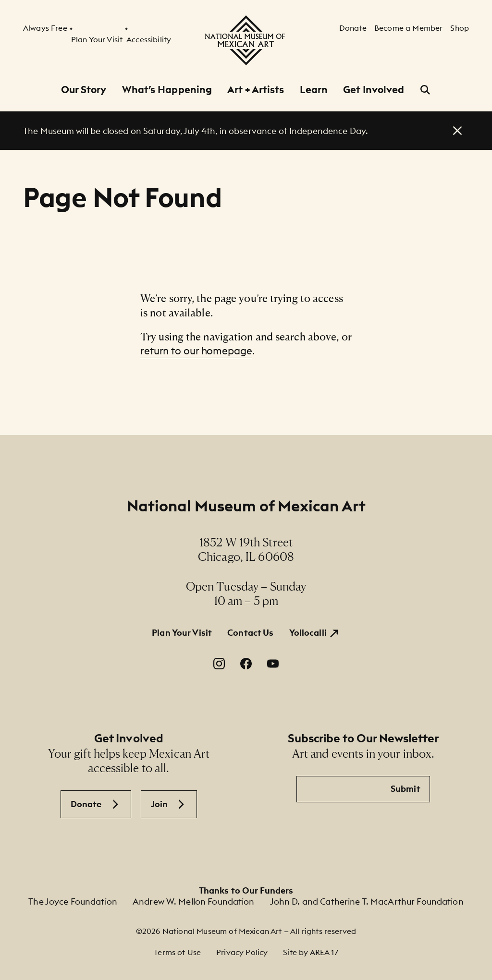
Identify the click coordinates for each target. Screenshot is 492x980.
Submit (406, 789)
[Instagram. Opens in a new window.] (219, 664)
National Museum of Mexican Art (246, 506)
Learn (314, 90)
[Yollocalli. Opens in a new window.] (315, 633)
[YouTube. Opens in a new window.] (273, 664)
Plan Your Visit (182, 633)
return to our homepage (196, 351)
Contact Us (250, 633)
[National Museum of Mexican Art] (246, 40)
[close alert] (457, 131)
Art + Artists (256, 90)
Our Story (84, 90)
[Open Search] (425, 90)
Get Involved (374, 90)
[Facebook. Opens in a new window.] (246, 664)
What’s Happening (167, 90)
